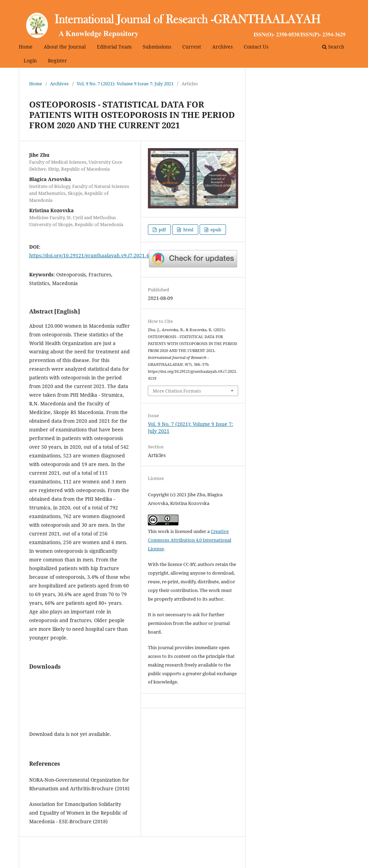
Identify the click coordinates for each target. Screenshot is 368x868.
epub (215, 230)
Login (30, 61)
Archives (222, 47)
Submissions (157, 47)
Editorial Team (114, 47)
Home (26, 47)
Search (333, 47)
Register (57, 61)
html (188, 230)
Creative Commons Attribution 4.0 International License (190, 540)
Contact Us (256, 47)
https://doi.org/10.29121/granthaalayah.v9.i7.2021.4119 (93, 255)
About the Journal (65, 47)
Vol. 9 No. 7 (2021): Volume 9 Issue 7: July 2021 (125, 84)
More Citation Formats (177, 391)
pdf (162, 230)
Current (192, 47)
